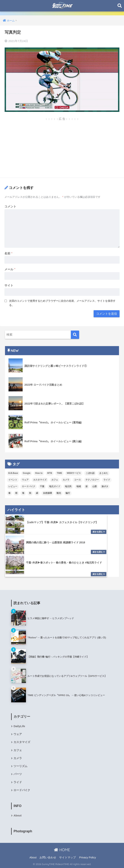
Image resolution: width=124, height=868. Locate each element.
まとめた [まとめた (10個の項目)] (104, 473)
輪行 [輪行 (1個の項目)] (68, 493)
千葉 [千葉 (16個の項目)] (42, 486)
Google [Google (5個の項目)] (27, 473)
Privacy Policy (87, 857)
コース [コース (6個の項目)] (77, 480)
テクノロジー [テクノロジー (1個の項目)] (92, 480)
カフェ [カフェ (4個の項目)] (55, 480)
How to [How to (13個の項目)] (39, 473)
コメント (10, 206)
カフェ (18, 750)
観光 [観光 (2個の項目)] (59, 493)
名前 (8, 253)
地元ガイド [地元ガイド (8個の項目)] (55, 486)
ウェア (18, 734)
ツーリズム (20, 766)
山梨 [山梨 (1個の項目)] (95, 486)
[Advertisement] (62, 149)
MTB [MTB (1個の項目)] (50, 473)
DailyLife (19, 726)
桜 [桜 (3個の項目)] (16, 493)
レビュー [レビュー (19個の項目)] (13, 486)
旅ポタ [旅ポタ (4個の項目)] (105, 486)
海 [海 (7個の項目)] (23, 493)
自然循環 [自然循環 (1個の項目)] (47, 493)
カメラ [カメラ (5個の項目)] (66, 480)
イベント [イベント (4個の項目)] (13, 480)
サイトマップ (67, 857)
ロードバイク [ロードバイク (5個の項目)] (29, 486)
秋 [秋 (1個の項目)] (30, 493)
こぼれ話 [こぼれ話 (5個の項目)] (90, 473)
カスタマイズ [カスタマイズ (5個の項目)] (40, 480)
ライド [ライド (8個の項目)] (107, 480)
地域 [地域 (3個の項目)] (79, 486)
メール (10, 269)
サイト (9, 285)
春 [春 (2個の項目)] (9, 493)
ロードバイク (22, 790)
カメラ (18, 758)
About (18, 815)
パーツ (18, 774)
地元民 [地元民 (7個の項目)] (68, 486)
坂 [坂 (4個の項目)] (87, 486)
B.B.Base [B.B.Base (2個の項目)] (13, 473)
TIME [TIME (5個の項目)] (59, 473)
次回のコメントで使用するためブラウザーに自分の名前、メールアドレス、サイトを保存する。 (62, 303)
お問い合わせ (48, 857)
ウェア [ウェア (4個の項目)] (25, 480)
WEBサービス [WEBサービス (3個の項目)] (74, 473)
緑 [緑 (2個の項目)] (37, 493)
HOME (62, 850)
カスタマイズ (22, 742)
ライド (18, 782)
